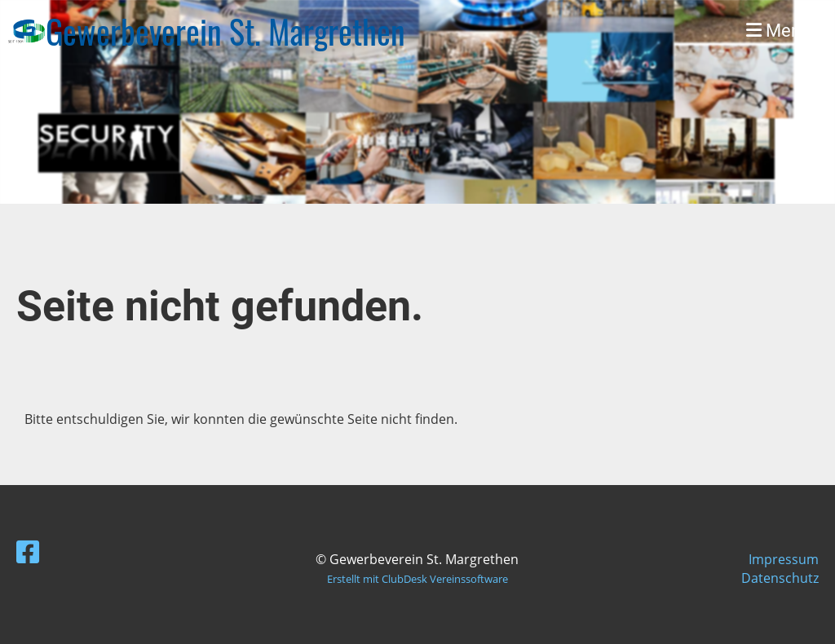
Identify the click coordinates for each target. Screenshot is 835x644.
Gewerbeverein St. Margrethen (225, 31)
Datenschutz (780, 578)
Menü (778, 31)
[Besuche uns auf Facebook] (28, 551)
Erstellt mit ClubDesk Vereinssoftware (417, 579)
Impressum (784, 559)
